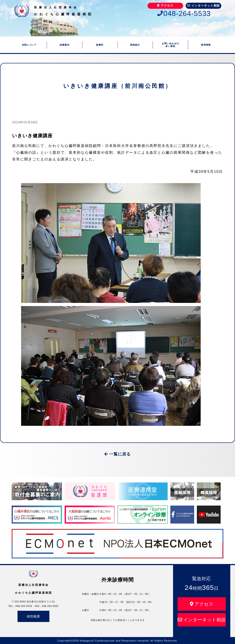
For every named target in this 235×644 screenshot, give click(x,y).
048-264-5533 (184, 13)
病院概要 (33, 616)
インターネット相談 (203, 6)
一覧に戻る (117, 454)
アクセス (165, 6)
